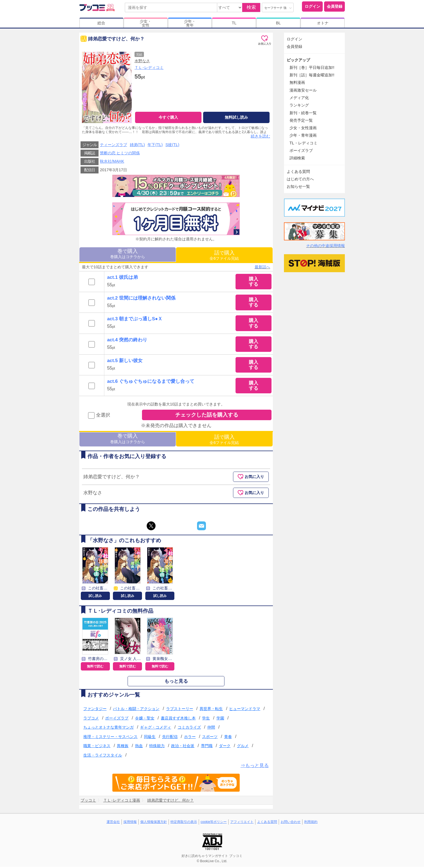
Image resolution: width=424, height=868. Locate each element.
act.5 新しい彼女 (125, 362)
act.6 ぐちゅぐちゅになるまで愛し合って (151, 382)
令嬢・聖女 (145, 719)
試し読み (95, 597)
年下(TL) (155, 146)
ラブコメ (91, 719)
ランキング (299, 105)
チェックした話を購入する (207, 416)
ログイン (312, 6)
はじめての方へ (300, 179)
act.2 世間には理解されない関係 (141, 299)
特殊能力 (157, 747)
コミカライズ (189, 729)
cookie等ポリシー (214, 823)
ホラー (190, 738)
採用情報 (130, 823)
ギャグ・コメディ (156, 729)
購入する (254, 283)
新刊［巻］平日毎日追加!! (312, 67)
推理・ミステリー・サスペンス (110, 738)
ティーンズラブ (113, 146)
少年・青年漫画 (303, 135)
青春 (228, 738)
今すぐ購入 (168, 117)
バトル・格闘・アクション (136, 710)
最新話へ (262, 268)
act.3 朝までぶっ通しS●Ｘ (135, 320)
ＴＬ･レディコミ (149, 67)
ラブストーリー (180, 710)
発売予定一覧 (301, 120)
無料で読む (95, 668)
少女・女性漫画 (303, 128)
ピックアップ (298, 60)
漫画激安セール (303, 90)
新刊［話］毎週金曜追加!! (312, 75)
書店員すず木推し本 (178, 719)
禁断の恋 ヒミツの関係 (120, 154)
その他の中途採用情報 (325, 246)
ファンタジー (95, 710)
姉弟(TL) (137, 146)
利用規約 (311, 823)
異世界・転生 (211, 710)
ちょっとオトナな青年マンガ (108, 729)
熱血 (139, 747)
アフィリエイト (242, 823)
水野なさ (142, 61)
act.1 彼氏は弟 (122, 279)
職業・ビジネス (97, 747)
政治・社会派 (183, 747)
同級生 (150, 738)
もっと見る (176, 683)
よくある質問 (298, 171)
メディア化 (299, 98)
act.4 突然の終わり (127, 341)
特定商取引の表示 (184, 823)
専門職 (207, 747)
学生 (206, 719)
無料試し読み (236, 117)
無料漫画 (297, 82)
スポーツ (210, 738)
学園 (220, 719)
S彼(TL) (172, 146)
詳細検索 (297, 158)
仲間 (211, 729)
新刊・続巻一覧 (303, 113)
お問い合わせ (291, 823)
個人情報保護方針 (154, 823)
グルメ (243, 747)
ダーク (225, 747)
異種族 (123, 747)
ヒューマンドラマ (245, 710)
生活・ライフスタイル (103, 757)
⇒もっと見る (255, 767)
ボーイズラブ (117, 719)
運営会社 (113, 823)
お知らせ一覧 (298, 186)
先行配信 (170, 738)
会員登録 (335, 6)
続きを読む (260, 137)
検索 (251, 7)
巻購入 (128, 255)
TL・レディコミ (303, 143)
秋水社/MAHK (112, 163)
